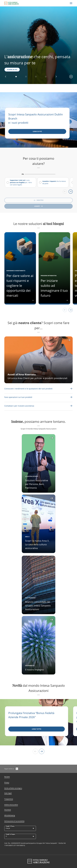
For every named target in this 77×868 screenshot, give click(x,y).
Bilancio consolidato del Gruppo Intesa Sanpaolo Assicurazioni (38, 605)
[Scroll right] (71, 192)
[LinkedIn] (17, 769)
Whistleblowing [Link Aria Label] (10, 815)
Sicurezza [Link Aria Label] (8, 810)
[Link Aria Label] (71, 389)
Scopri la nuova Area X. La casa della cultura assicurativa (37, 544)
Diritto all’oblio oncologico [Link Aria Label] (13, 788)
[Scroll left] (65, 192)
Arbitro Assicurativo (11, 805)
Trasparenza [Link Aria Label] (9, 799)
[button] (6, 77)
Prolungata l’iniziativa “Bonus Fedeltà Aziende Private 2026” (31, 715)
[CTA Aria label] (39, 360)
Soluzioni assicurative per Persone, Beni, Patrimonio (37, 484)
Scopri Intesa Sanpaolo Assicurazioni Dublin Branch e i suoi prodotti (36, 118)
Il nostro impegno (34, 670)
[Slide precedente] (35, 751)
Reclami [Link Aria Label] (7, 777)
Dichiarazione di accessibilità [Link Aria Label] (14, 821)
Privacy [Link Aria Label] (7, 782)
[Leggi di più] (37, 131)
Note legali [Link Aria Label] (8, 793)
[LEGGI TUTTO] (37, 729)
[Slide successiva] (42, 751)
